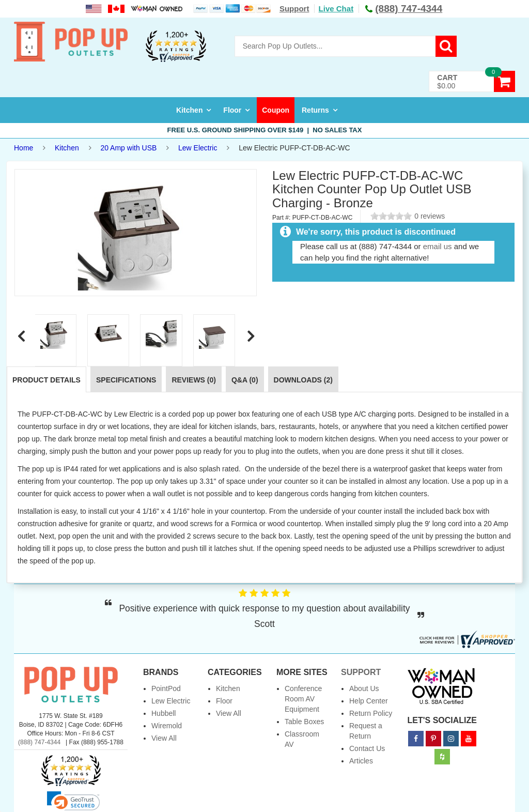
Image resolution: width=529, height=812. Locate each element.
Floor (232, 110)
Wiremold (167, 726)
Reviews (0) (194, 380)
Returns (315, 110)
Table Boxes (304, 722)
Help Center (369, 701)
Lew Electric (198, 148)
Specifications (126, 380)
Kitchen (189, 110)
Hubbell (164, 713)
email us (438, 246)
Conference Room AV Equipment (303, 699)
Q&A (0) (245, 380)
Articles (361, 761)
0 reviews (430, 216)
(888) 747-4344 (39, 742)
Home (24, 148)
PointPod (166, 688)
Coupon (276, 110)
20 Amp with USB (128, 148)
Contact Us (367, 748)
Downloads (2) (303, 380)
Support (294, 9)
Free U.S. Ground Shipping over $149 (265, 130)
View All (164, 738)
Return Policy (371, 713)
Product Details (46, 380)
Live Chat (336, 9)
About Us (364, 688)
